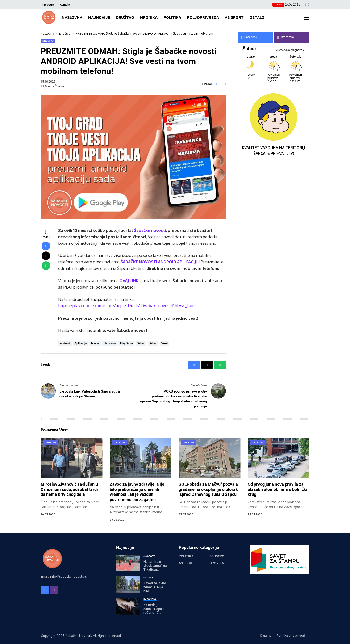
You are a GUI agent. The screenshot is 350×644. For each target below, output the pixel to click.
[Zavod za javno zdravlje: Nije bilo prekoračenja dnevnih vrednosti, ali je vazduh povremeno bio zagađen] (128, 585)
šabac (153, 343)
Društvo (65, 33)
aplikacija (81, 343)
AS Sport (186, 563)
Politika (186, 556)
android (65, 343)
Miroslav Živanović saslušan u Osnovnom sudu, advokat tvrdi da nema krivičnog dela (69, 489)
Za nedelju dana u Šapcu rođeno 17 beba (154, 611)
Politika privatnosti (291, 636)
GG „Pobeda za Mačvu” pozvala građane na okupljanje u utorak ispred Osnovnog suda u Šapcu (208, 489)
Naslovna (47, 33)
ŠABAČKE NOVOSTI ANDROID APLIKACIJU (160, 262)
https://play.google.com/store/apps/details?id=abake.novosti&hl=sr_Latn (127, 306)
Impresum (48, 5)
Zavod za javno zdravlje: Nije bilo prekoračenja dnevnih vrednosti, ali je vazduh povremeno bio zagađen (137, 492)
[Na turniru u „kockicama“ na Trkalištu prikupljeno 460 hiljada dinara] (128, 563)
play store (126, 343)
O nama (266, 636)
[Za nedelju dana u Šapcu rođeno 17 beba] (128, 606)
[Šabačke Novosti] (49, 18)
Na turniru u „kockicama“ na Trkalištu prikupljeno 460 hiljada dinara (155, 570)
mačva (95, 343)
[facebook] (305, 5)
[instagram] (309, 5)
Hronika (217, 563)
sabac (141, 343)
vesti (165, 343)
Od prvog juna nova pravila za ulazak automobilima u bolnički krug (277, 489)
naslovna (110, 343)
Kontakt (65, 5)
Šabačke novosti (150, 230)
